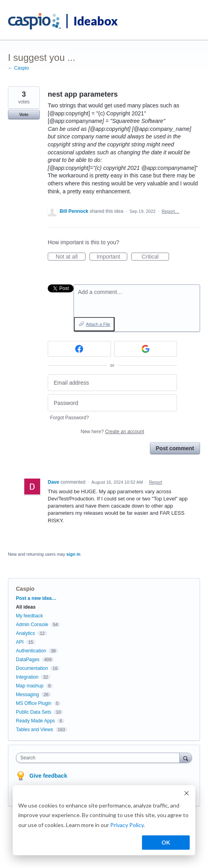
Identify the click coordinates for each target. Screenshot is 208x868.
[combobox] (100, 758)
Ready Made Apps (35, 721)
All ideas (26, 607)
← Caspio (18, 68)
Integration (27, 677)
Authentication (31, 651)
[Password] (112, 403)
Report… (170, 211)
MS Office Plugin (34, 703)
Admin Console (32, 625)
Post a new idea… (36, 598)
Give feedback (48, 776)
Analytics (25, 633)
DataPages (28, 660)
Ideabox (96, 21)
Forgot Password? (69, 418)
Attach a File (98, 324)
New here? (112, 432)
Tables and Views (34, 730)
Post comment (175, 448)
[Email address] (112, 383)
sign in (73, 554)
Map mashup (30, 686)
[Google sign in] (146, 349)
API (20, 642)
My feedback (29, 616)
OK (166, 842)
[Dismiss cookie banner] (187, 794)
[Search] (186, 758)
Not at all (71, 257)
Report (156, 482)
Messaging (27, 695)
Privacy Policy (127, 825)
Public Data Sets (34, 712)
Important (112, 257)
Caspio (25, 589)
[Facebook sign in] (79, 349)
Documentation (32, 668)
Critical (155, 257)
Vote (24, 115)
